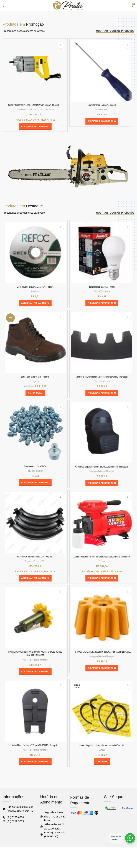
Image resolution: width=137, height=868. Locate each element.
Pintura (102, 575)
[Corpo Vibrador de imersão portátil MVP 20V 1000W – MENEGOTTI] (35, 71)
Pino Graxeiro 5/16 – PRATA (35, 473)
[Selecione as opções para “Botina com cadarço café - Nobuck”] (35, 397)
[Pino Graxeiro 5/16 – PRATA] (35, 440)
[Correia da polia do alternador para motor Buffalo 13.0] (102, 729)
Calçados (35, 385)
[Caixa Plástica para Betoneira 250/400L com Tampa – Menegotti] (102, 440)
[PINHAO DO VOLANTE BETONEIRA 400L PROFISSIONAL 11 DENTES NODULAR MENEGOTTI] (35, 632)
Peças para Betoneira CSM (35, 572)
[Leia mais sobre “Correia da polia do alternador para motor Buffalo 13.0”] (102, 779)
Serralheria (35, 295)
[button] (35, 130)
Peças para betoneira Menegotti (102, 482)
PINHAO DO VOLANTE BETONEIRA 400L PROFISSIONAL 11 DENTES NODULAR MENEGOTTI (35, 669)
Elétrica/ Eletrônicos (102, 295)
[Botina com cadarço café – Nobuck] (35, 346)
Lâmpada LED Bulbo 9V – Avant (102, 290)
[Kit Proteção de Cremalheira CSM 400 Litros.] (35, 533)
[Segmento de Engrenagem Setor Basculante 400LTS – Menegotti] (102, 346)
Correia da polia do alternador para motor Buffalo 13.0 (102, 763)
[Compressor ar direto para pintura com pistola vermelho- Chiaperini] (102, 533)
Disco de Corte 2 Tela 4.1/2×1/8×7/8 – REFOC (35, 290)
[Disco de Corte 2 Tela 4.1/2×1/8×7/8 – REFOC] (35, 256)
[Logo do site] (68, 5)
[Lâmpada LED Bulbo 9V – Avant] (102, 256)
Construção (54, 113)
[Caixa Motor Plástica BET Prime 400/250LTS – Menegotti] (35, 729)
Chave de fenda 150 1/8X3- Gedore (102, 105)
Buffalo (102, 767)
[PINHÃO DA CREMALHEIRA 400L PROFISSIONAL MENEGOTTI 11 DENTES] (102, 632)
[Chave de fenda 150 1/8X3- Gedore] (102, 71)
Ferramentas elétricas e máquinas (28, 113)
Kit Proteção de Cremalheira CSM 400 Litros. (35, 567)
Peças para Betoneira (102, 388)
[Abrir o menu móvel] (3, 5)
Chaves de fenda (102, 110)
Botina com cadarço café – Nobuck (35, 380)
